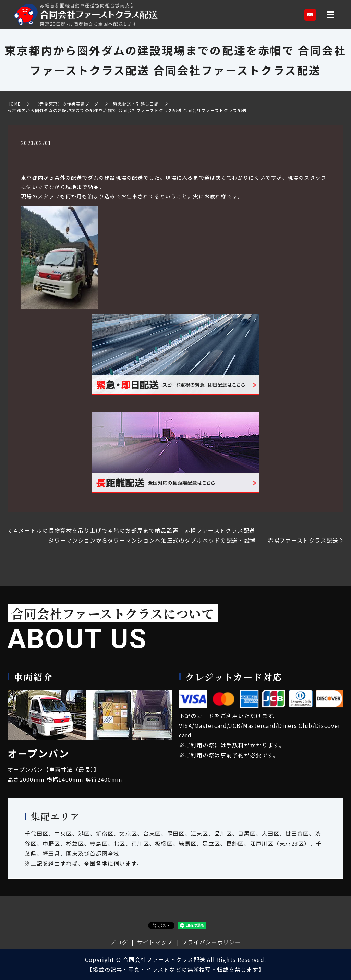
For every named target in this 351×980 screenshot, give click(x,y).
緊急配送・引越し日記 (136, 104)
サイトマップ (155, 942)
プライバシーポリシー (211, 942)
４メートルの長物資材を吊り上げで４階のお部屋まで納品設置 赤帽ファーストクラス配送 (134, 530)
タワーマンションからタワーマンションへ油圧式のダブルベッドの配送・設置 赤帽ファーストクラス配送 (193, 540)
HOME (14, 104)
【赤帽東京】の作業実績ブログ (67, 104)
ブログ (119, 942)
